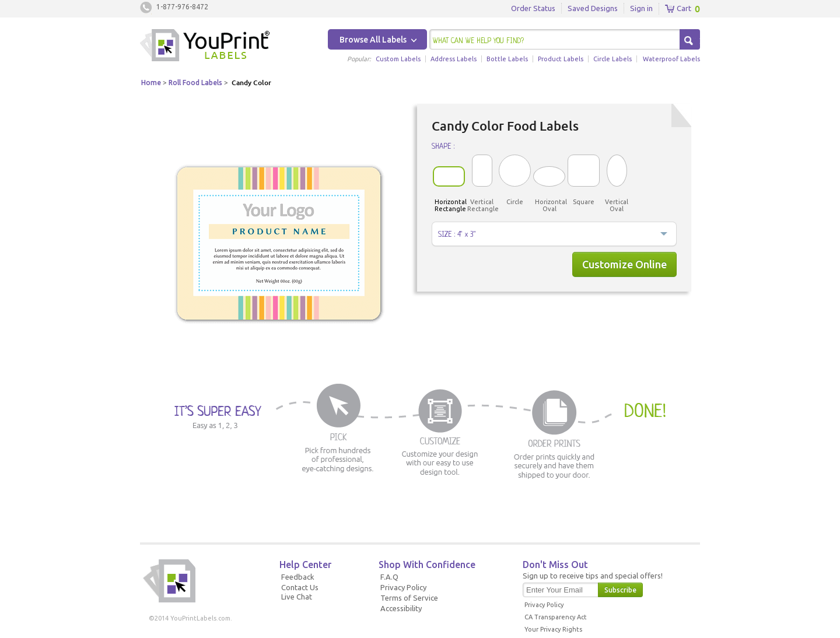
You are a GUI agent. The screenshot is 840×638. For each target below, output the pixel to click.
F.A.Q (389, 577)
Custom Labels (398, 59)
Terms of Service (409, 598)
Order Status (533, 8)
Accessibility (401, 608)
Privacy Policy (403, 587)
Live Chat (297, 597)
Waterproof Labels (671, 59)
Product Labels (561, 59)
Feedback (298, 577)
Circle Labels (612, 59)
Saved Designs (593, 8)
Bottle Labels (507, 59)
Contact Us (300, 587)
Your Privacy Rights (553, 629)
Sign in (641, 8)
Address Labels (454, 59)
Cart (678, 9)
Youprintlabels (205, 47)
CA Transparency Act (556, 617)
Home (151, 83)
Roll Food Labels (195, 83)
